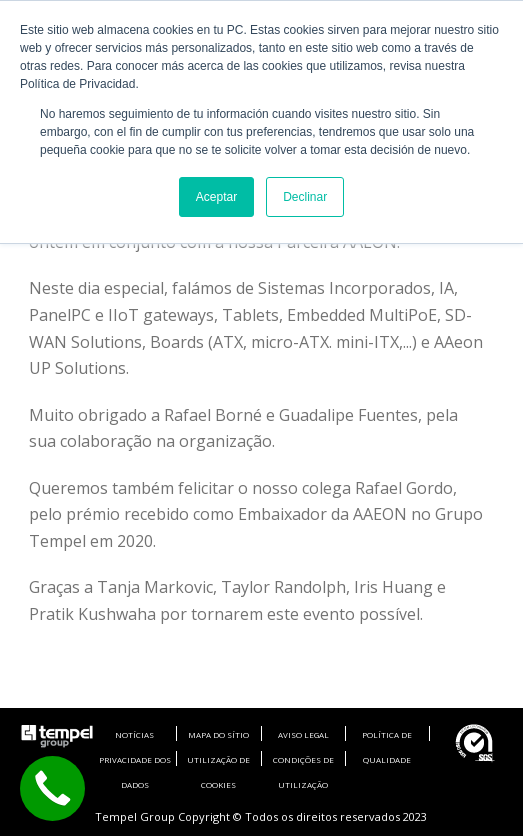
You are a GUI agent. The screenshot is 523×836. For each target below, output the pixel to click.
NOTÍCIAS (134, 734)
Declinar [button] (305, 197)
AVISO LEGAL (303, 734)
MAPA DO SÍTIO (218, 734)
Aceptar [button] (216, 197)
